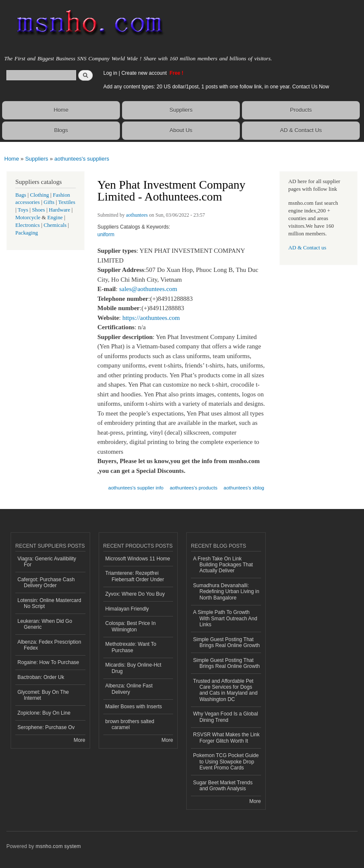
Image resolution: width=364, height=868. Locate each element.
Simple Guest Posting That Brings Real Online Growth (226, 642)
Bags (21, 195)
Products (301, 110)
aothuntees (137, 215)
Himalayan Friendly (127, 609)
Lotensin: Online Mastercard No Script (49, 603)
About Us (181, 130)
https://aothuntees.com (151, 318)
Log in (110, 73)
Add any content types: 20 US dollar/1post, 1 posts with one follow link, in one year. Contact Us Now (216, 87)
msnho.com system (58, 846)
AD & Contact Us (301, 130)
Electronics (28, 225)
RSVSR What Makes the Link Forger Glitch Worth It (226, 738)
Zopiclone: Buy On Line (44, 713)
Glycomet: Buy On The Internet (43, 695)
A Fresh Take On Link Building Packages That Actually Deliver (223, 565)
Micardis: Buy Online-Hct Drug (134, 668)
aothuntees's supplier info (136, 488)
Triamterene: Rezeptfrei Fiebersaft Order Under (135, 576)
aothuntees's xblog (244, 488)
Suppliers (181, 110)
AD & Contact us (307, 248)
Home (61, 110)
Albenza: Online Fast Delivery (129, 689)
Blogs (61, 130)
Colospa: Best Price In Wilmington (131, 626)
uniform (106, 235)
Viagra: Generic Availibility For (47, 562)
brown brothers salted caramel (130, 724)
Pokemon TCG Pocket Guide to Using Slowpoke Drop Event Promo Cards (226, 762)
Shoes (38, 210)
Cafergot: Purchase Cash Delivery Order (46, 582)
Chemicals (55, 225)
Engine (55, 218)
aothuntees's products (193, 488)
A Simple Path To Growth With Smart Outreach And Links (225, 618)
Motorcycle (28, 218)
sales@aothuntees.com (148, 289)
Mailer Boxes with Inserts (134, 707)
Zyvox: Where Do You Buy (135, 594)
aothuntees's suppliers (82, 159)
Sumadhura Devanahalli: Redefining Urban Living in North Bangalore (226, 592)
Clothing (40, 195)
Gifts (49, 202)
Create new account (145, 73)
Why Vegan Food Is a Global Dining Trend (226, 717)
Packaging (27, 233)
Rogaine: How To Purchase (48, 662)
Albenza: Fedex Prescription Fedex (49, 645)
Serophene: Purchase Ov (46, 727)
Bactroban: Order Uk (41, 677)
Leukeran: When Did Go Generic (45, 624)
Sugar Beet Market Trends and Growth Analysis (223, 786)
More (79, 740)
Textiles (67, 202)
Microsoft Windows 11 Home (138, 559)
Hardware (60, 210)
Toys (23, 210)
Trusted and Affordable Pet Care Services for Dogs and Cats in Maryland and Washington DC (225, 690)
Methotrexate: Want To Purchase (131, 647)
